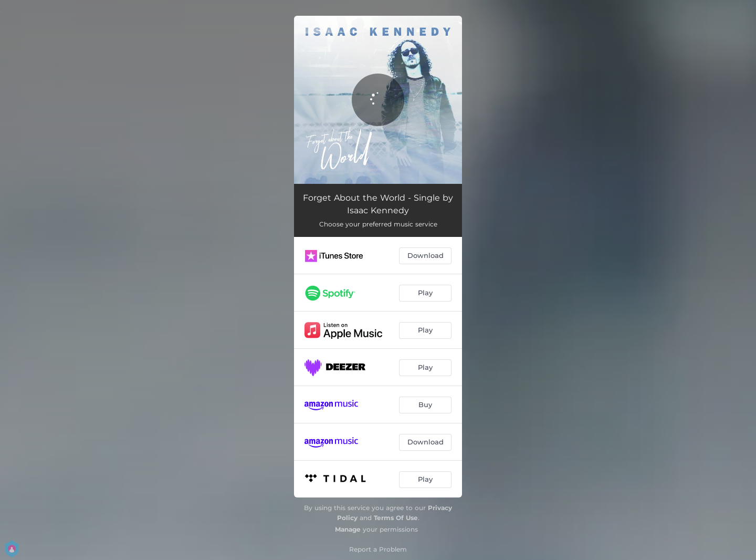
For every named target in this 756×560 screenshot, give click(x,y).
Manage (348, 529)
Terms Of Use (396, 518)
